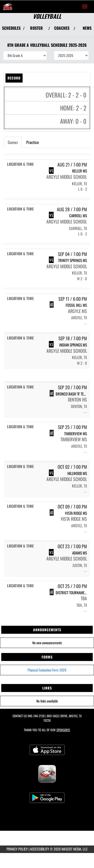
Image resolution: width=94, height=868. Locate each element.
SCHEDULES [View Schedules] (11, 28)
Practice (33, 142)
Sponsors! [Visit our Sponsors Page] (63, 730)
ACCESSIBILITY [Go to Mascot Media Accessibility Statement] (40, 849)
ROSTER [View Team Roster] (36, 28)
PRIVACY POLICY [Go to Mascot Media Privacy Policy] (17, 849)
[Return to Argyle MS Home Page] (8, 6)
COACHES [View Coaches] (62, 28)
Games (13, 142)
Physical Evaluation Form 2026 (47, 670)
